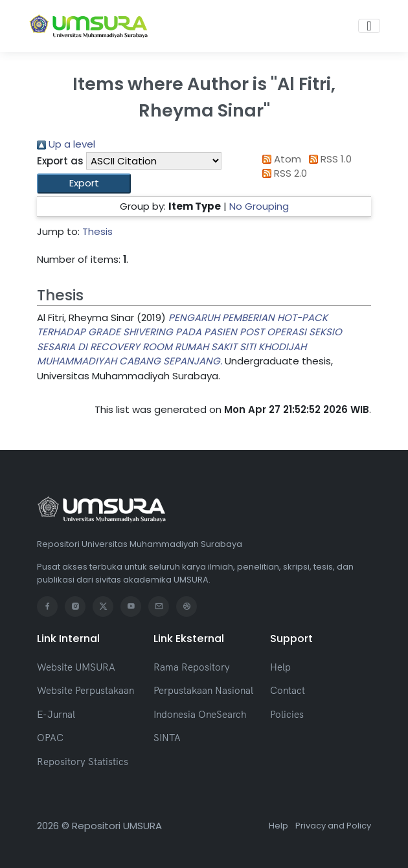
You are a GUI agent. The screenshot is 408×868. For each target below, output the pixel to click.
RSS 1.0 (328, 159)
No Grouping (259, 206)
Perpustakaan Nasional (203, 690)
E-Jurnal (56, 714)
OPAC (50, 738)
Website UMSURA (76, 667)
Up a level (66, 144)
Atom (280, 159)
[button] (84, 184)
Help (280, 667)
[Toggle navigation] (369, 26)
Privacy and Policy (333, 826)
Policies (287, 714)
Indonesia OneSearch (200, 714)
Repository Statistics (83, 762)
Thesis (97, 231)
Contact (288, 690)
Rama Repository (192, 667)
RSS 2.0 (283, 173)
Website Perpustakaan (85, 690)
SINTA (167, 738)
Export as (60, 161)
